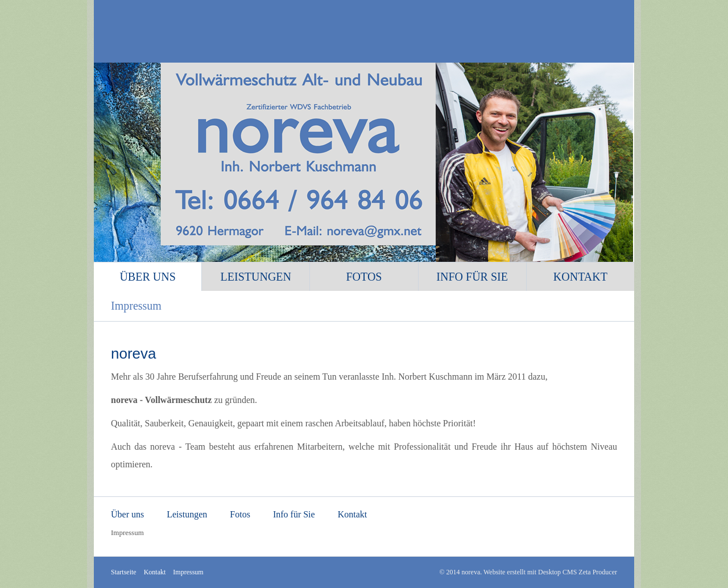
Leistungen (256, 277)
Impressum (136, 306)
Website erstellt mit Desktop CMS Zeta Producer (550, 572)
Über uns (147, 277)
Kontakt (580, 277)
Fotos (364, 277)
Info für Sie (472, 277)
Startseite (124, 572)
